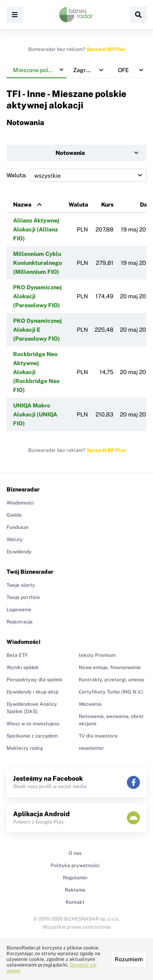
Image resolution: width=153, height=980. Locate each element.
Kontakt (75, 902)
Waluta (78, 205)
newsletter (91, 748)
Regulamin (75, 878)
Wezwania (90, 704)
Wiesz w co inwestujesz (33, 724)
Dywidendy (19, 552)
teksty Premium (97, 655)
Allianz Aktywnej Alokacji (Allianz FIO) (36, 229)
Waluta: (76, 175)
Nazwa (22, 205)
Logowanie (19, 610)
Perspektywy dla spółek (34, 680)
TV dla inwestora (98, 736)
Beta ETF (17, 655)
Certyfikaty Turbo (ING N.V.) (111, 692)
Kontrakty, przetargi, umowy (112, 680)
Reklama (75, 890)
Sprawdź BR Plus (106, 49)
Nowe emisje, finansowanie (110, 667)
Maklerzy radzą (25, 748)
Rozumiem (129, 959)
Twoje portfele (23, 597)
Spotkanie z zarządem (32, 736)
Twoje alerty (21, 585)
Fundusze (18, 527)
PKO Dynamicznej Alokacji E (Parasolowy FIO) (37, 330)
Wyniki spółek (23, 667)
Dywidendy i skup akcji (32, 692)
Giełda (14, 515)
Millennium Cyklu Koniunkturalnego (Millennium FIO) (38, 263)
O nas (75, 853)
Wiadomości (20, 503)
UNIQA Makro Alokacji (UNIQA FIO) (35, 414)
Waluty (15, 540)
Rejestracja (20, 622)
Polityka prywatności (75, 865)
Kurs (107, 205)
